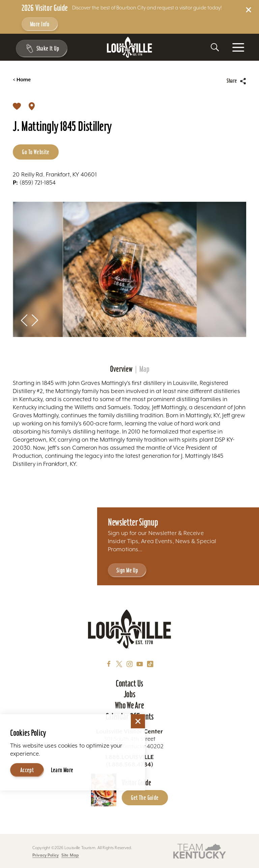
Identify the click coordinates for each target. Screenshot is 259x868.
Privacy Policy (46, 855)
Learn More (62, 770)
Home (22, 80)
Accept (27, 770)
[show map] (32, 106)
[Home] (129, 47)
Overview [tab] (121, 369)
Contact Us (129, 683)
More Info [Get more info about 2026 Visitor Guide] (40, 24)
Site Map (70, 855)
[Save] (17, 106)
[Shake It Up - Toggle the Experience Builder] (41, 49)
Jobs (130, 694)
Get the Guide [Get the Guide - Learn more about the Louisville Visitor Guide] (145, 798)
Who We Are (129, 705)
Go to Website (36, 152)
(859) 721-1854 (34, 183)
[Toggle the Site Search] (215, 47)
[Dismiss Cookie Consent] (138, 721)
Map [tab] (144, 369)
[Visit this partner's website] (200, 851)
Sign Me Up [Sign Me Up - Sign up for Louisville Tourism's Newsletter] (127, 570)
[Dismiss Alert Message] (249, 10)
